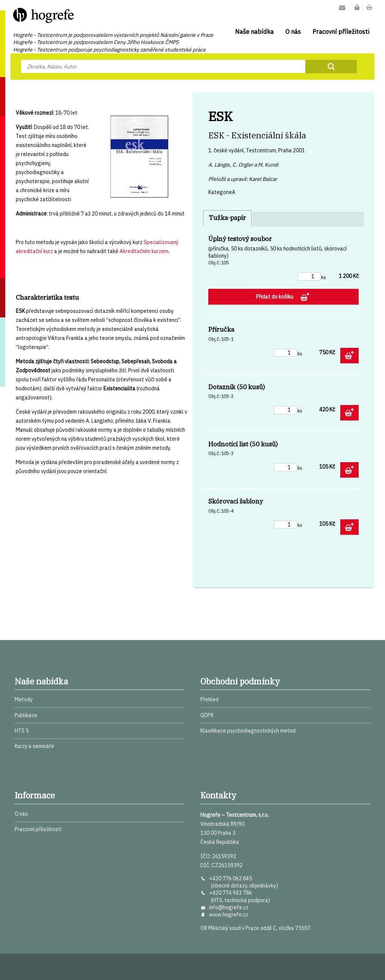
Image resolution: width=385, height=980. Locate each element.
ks (324, 277)
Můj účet (357, 8)
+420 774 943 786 (230, 893)
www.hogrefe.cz (229, 915)
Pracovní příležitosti (341, 32)
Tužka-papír (227, 218)
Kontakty (342, 8)
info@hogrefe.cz (229, 907)
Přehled (209, 699)
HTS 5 (22, 731)
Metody (24, 699)
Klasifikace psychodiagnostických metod (248, 731)
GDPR (207, 715)
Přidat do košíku (275, 297)
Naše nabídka (254, 32)
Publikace (26, 715)
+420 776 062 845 (230, 878)
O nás (293, 32)
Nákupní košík (369, 8)
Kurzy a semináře (34, 746)
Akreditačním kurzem (144, 251)
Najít (331, 66)
